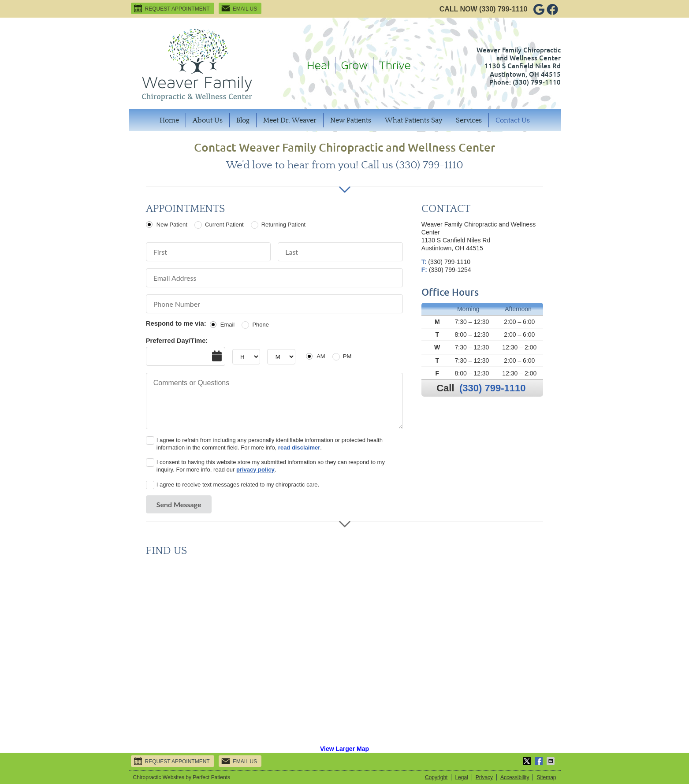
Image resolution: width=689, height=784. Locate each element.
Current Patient (224, 225)
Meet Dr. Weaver (290, 120)
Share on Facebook (540, 761)
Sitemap (546, 777)
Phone (261, 325)
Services (469, 120)
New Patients (351, 120)
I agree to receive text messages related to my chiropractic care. (238, 485)
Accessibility (515, 777)
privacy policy (255, 470)
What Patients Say (413, 120)
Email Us (239, 8)
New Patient (172, 225)
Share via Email (551, 761)
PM (347, 356)
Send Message (179, 504)
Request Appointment (171, 8)
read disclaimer (299, 448)
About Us (208, 120)
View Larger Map (344, 749)
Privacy (484, 777)
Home (169, 120)
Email (228, 325)
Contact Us (513, 120)
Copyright (436, 777)
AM (321, 356)
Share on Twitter (528, 761)
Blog (243, 120)
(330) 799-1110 (503, 9)
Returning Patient (283, 225)
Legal (461, 777)
